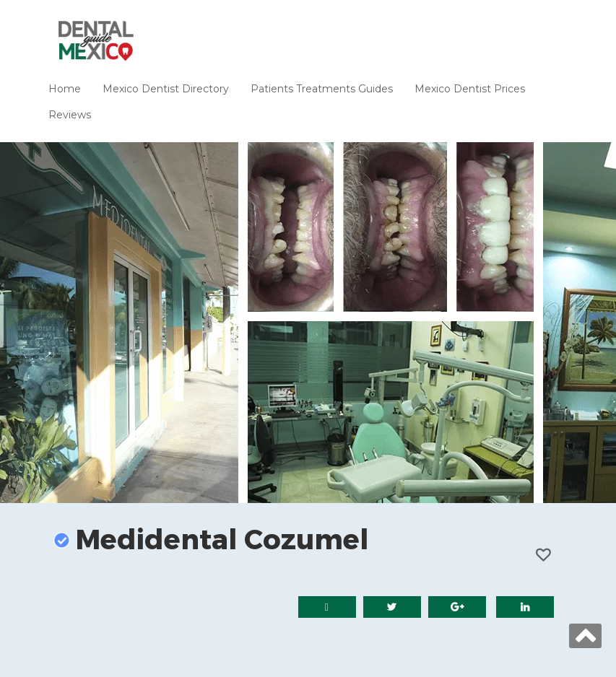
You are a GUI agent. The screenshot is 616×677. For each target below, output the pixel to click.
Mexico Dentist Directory (166, 89)
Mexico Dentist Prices (470, 89)
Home (65, 89)
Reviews (70, 115)
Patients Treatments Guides (322, 89)
